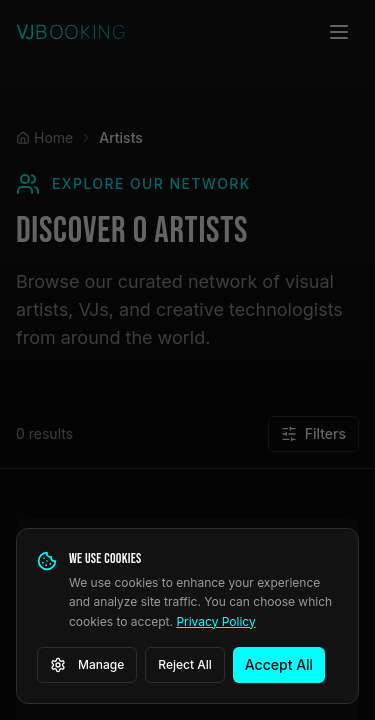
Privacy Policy (215, 621)
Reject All (185, 664)
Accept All (279, 664)
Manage (87, 665)
